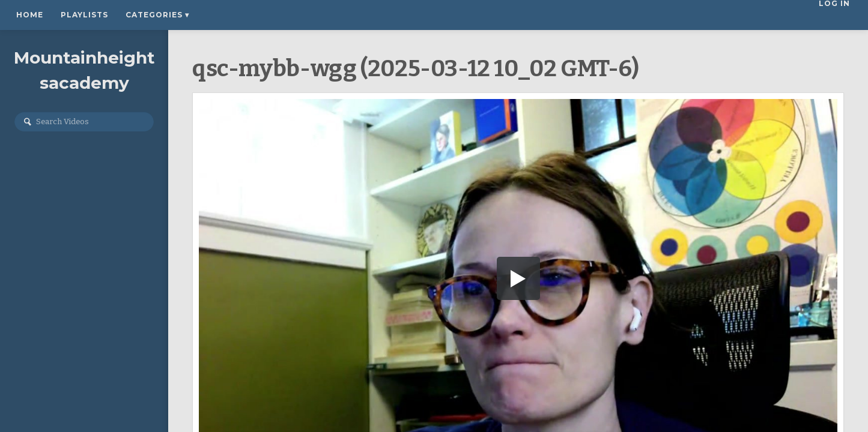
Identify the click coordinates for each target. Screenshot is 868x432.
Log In (836, 15)
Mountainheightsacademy (84, 70)
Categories (157, 15)
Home (30, 15)
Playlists (84, 15)
